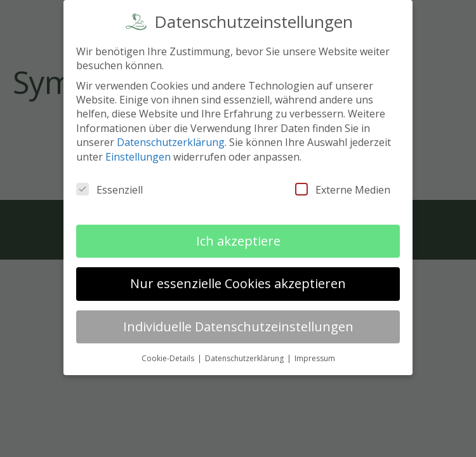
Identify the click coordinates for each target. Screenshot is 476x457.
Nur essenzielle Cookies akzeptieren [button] (238, 281)
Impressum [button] (315, 355)
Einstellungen (138, 154)
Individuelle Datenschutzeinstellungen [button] (238, 323)
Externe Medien (343, 187)
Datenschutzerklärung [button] (245, 355)
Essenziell (109, 187)
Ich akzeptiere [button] (238, 238)
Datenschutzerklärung (171, 140)
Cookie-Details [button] (169, 355)
